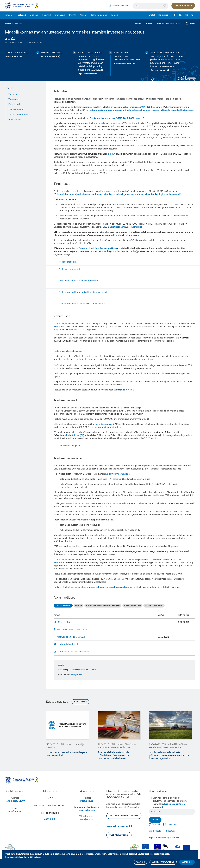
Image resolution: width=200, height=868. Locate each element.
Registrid (46, 15)
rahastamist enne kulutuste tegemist (115, 587)
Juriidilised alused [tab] (63, 606)
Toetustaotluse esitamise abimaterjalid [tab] (103, 606)
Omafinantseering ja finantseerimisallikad (79, 281)
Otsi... (165, 6)
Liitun (155, 820)
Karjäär (83, 15)
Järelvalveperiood (158, 70)
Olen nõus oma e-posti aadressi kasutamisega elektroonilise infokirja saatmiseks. (170, 802)
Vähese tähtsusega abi (70, 446)
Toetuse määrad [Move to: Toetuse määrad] (16, 109)
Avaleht (9, 15)
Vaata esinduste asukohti (119, 826)
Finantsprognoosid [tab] (132, 606)
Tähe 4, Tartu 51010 (15, 801)
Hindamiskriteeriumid (67, 644)
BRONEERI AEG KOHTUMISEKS (124, 816)
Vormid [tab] (78, 606)
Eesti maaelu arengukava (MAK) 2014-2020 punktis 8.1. (118, 118)
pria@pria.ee (15, 811)
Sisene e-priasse (183, 6)
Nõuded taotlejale (67, 262)
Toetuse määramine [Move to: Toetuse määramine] (18, 115)
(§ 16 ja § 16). (127, 390)
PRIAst (72, 15)
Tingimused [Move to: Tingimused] (14, 99)
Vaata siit (49, 819)
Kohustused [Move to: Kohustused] (14, 104)
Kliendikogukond (99, 15)
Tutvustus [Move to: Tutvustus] (13, 94)
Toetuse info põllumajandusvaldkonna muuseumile (83, 304)
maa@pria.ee (86, 819)
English (152, 15)
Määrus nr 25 (63, 622)
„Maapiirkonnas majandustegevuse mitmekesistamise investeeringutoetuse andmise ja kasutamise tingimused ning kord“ (118, 194)
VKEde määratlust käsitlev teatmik (73, 652)
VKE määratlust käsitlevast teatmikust (122, 227)
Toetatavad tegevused (69, 269)
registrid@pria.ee (87, 810)
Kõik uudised (80, 702)
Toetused (21, 15)
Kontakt (115, 15)
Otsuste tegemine (49, 57)
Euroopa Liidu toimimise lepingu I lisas (98, 248)
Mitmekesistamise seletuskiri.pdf (73, 629)
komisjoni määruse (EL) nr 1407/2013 (79, 435)
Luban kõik (187, 862)
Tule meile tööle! (119, 835)
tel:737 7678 (91, 670)
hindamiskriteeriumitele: (118, 474)
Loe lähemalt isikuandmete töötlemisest (23, 857)
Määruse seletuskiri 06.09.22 (71, 637)
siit (61, 165)
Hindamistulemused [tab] (154, 606)
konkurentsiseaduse (102, 424)
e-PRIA (111, 154)
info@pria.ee (77, 674)
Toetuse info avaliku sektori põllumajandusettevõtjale (84, 292)
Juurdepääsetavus (121, 6)
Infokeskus (60, 15)
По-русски (163, 15)
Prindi (192, 24)
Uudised (34, 15)
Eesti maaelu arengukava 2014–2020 (133, 107)
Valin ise (140, 862)
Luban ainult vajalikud (163, 862)
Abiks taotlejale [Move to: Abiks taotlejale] (16, 120)
